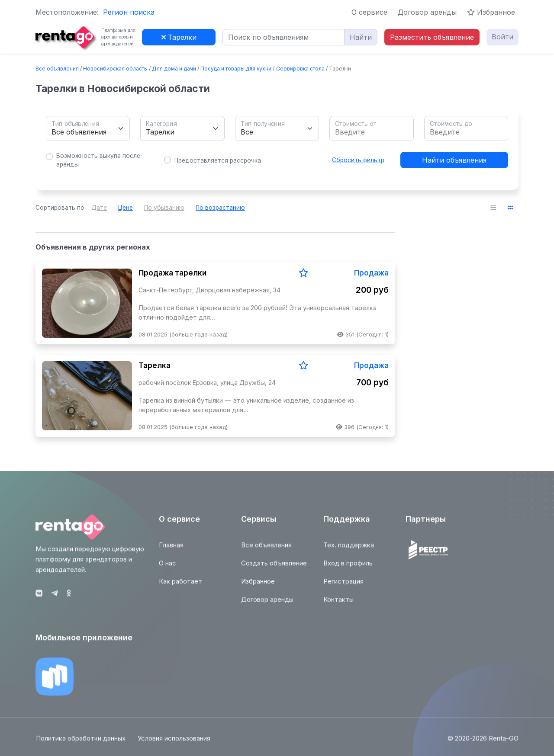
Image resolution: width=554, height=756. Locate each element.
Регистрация (343, 586)
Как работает (180, 586)
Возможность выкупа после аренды (98, 160)
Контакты (338, 604)
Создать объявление (274, 568)
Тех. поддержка (349, 549)
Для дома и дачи (174, 69)
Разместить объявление (432, 37)
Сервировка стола (300, 69)
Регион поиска (129, 12)
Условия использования (174, 743)
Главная (171, 549)
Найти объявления (454, 160)
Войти (502, 37)
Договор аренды (427, 12)
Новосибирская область (115, 69)
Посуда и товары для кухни (236, 69)
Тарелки (179, 37)
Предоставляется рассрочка (218, 160)
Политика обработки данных (80, 743)
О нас (167, 568)
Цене (126, 208)
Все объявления (57, 69)
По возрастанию (220, 208)
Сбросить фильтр (358, 160)
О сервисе (369, 12)
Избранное (491, 12)
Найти (361, 37)
